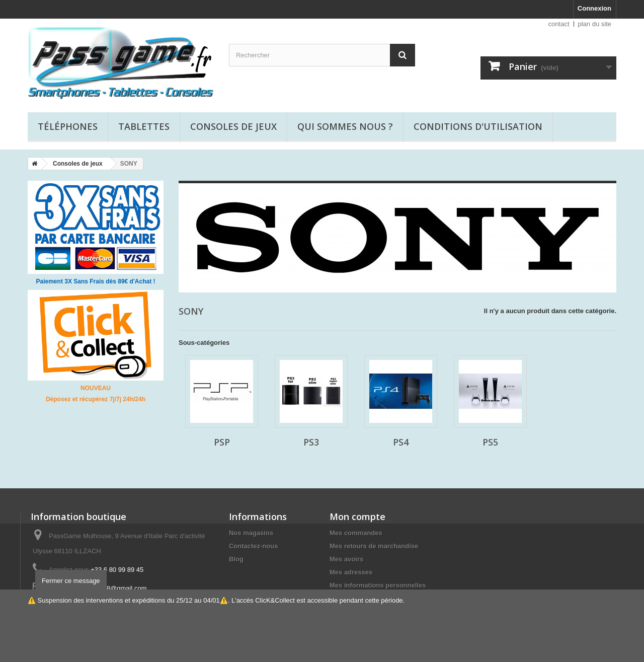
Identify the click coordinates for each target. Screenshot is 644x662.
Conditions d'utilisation (478, 126)
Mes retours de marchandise (374, 546)
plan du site (595, 24)
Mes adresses (351, 572)
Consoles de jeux (233, 126)
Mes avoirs (346, 559)
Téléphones (68, 126)
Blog (236, 559)
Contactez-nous (254, 546)
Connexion (594, 8)
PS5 (490, 442)
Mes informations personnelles (378, 585)
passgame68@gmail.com (110, 588)
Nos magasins (251, 533)
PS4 (401, 442)
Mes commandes (356, 533)
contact (559, 24)
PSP (222, 442)
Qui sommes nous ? (345, 126)
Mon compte (357, 517)
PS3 (311, 442)
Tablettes (144, 126)
